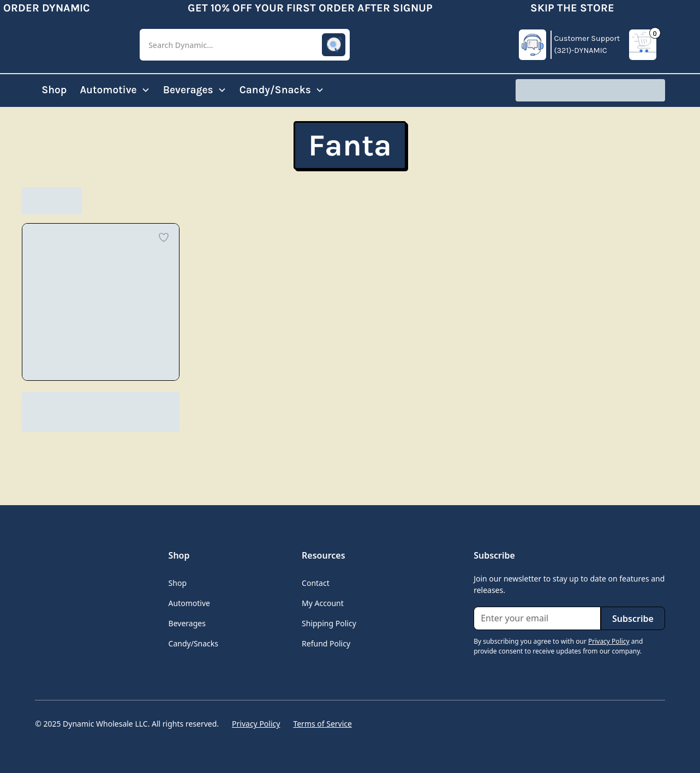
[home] (79, 45)
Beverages (187, 623)
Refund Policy (326, 643)
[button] (245, 45)
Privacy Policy (256, 724)
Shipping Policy (329, 623)
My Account (323, 603)
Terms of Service (322, 724)
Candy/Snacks (193, 643)
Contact (316, 583)
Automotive (189, 603)
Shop (54, 90)
